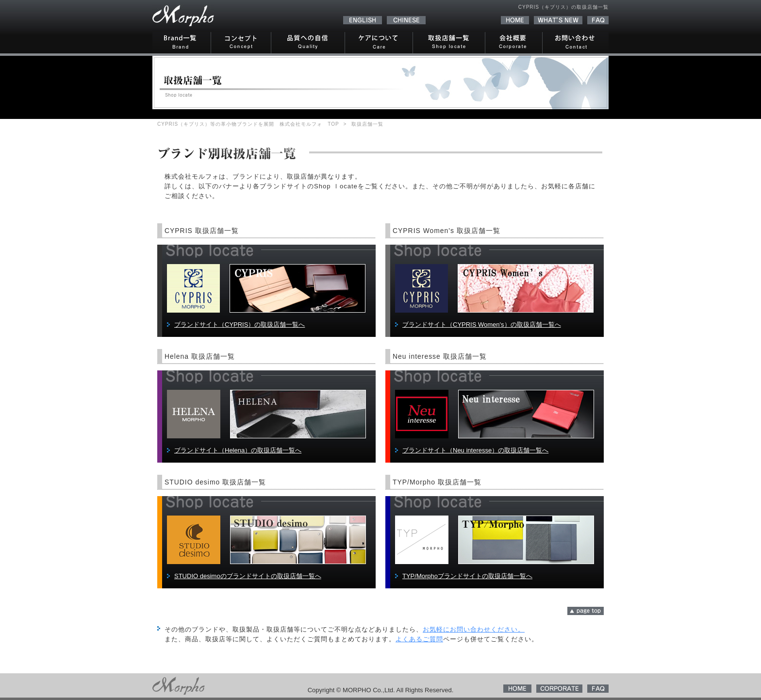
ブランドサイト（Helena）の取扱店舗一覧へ (238, 450)
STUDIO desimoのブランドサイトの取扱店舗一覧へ (248, 576)
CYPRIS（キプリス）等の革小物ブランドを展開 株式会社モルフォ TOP (248, 124)
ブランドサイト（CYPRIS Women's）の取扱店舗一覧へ (482, 325)
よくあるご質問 (419, 639)
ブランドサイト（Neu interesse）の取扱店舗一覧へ (475, 450)
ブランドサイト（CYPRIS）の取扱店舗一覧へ (240, 325)
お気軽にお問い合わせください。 (474, 629)
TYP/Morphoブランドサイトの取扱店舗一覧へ (467, 576)
